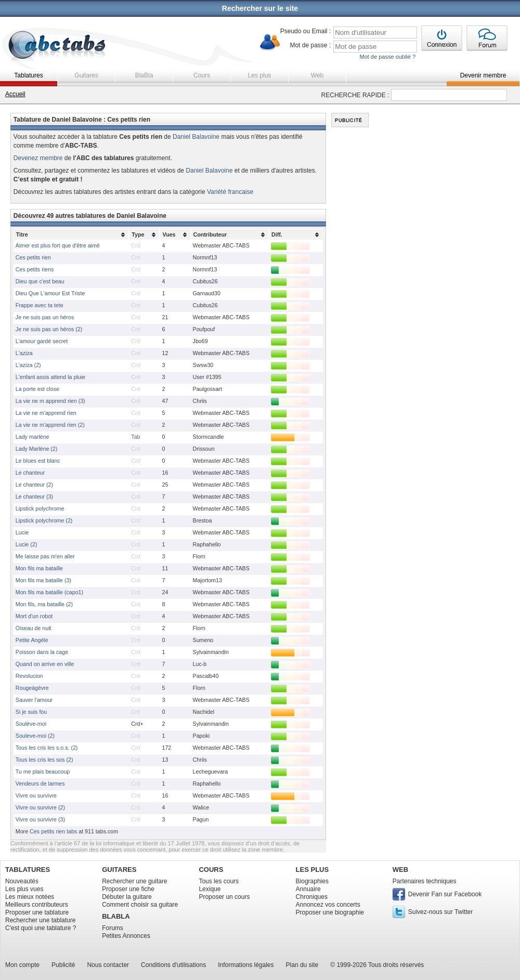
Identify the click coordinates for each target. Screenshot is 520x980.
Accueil (15, 94)
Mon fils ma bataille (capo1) (49, 592)
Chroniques (312, 897)
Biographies (312, 881)
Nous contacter (108, 965)
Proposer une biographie (330, 912)
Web (317, 75)
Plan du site (302, 965)
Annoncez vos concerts (328, 905)
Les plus (260, 75)
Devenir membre (483, 75)
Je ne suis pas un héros (45, 317)
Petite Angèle (32, 640)
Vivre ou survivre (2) (40, 807)
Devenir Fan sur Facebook (445, 894)
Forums (113, 928)
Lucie (22, 532)
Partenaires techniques (425, 881)
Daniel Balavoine (196, 137)
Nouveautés (22, 881)
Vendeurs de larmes (40, 783)
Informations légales (246, 965)
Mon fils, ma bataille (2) (44, 604)
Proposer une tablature (37, 912)
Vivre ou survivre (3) (40, 819)
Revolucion (29, 676)
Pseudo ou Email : (305, 31)
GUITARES (119, 870)
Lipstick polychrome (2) (44, 520)
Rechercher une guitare (134, 881)
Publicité (63, 965)
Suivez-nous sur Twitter (441, 912)
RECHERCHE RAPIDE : (355, 95)
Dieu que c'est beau (40, 281)
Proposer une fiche (128, 889)
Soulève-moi (31, 724)
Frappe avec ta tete (40, 305)
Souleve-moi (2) (35, 736)
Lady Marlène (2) (37, 449)
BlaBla (144, 75)
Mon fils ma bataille (39, 568)
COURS (211, 870)
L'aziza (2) (28, 365)
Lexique (210, 889)
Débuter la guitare (127, 897)
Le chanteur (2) (34, 485)
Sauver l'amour (34, 700)
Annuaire (308, 889)
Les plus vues (24, 889)
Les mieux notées (30, 897)
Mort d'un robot (34, 616)
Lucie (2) (26, 544)
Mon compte (22, 965)
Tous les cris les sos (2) (44, 760)
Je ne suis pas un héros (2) (49, 329)
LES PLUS (313, 870)
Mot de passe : (310, 45)
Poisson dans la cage (42, 652)
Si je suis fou (31, 712)
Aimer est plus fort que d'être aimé (58, 245)
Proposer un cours (224, 897)
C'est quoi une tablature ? (41, 928)
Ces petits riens (35, 269)
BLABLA (116, 916)
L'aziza (24, 353)
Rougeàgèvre (32, 688)
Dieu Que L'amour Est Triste (50, 293)
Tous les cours (219, 881)
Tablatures (28, 75)
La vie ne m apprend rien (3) (50, 401)
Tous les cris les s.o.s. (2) (47, 748)
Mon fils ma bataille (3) (43, 580)
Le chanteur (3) (34, 496)
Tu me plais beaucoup (43, 772)
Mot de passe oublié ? (387, 57)
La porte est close (37, 389)
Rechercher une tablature (40, 920)
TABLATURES (28, 870)
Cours (202, 75)
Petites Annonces (126, 936)
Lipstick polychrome (40, 508)
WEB (400, 870)
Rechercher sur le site (260, 8)
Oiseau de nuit (34, 628)
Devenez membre (38, 158)
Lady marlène (32, 437)
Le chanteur (30, 473)
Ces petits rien (33, 257)
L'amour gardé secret (42, 341)
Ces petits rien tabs (53, 831)
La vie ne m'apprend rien (46, 413)
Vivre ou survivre (36, 795)
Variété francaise (230, 192)
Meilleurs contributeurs (37, 905)
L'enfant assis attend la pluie (50, 377)
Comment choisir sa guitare (140, 905)
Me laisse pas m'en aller (45, 556)
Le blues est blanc (38, 461)
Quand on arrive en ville (45, 664)
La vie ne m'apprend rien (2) (50, 425)
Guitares (86, 75)
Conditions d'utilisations (173, 965)
